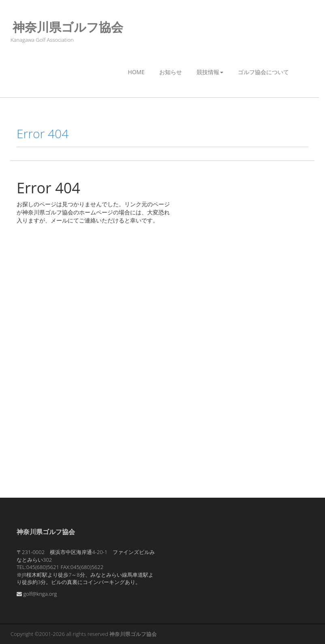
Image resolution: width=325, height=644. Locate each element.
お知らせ (171, 72)
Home (136, 72)
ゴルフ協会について (263, 72)
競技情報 (210, 72)
